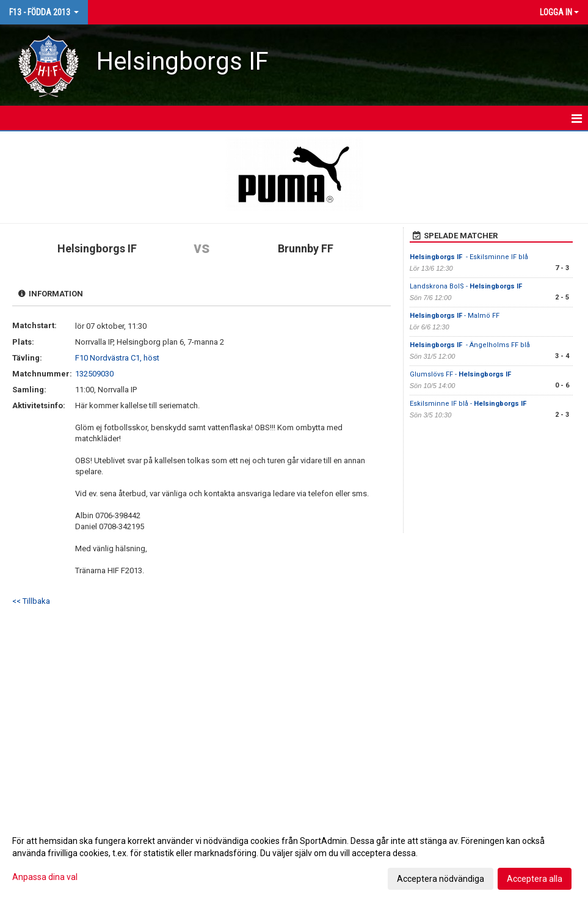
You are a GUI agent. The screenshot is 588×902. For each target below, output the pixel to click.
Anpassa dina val (45, 877)
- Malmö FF (455, 316)
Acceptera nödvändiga (441, 879)
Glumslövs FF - (461, 374)
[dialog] (294, 859)
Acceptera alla (535, 879)
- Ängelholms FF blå (470, 345)
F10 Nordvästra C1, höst (117, 358)
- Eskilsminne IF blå (469, 257)
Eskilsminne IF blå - (469, 404)
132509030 (94, 374)
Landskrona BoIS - (467, 286)
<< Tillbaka (31, 601)
